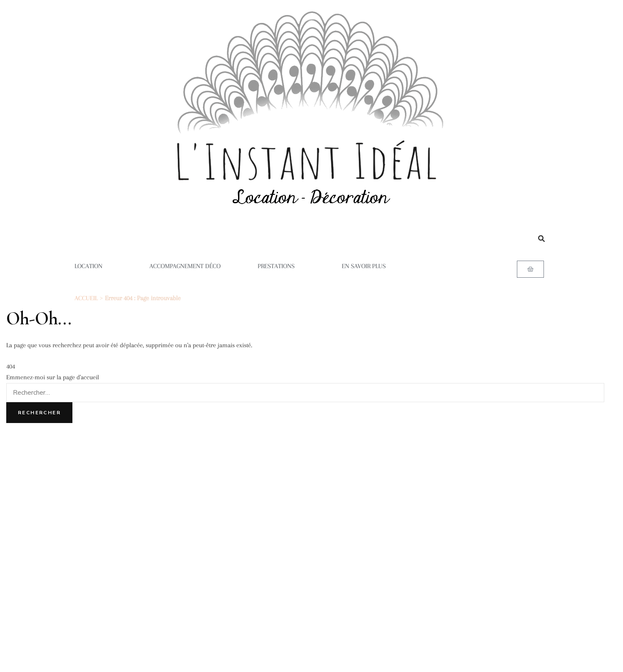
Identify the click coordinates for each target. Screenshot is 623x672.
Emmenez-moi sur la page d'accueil (53, 377)
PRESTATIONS (281, 266)
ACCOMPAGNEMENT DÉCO (185, 266)
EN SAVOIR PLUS (369, 266)
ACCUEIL (86, 298)
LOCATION (93, 266)
